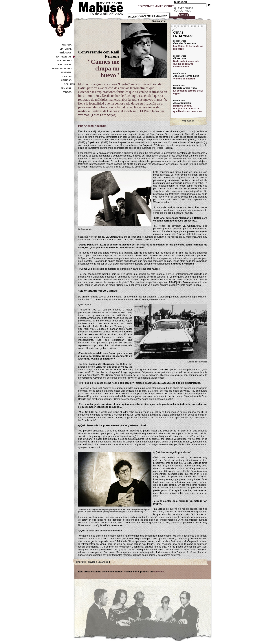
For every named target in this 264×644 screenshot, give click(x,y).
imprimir (81, 562)
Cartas (67, 77)
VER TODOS (188, 121)
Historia (66, 72)
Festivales (65, 65)
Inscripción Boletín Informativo (148, 15)
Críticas (66, 80)
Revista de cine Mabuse (99, 6)
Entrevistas (64, 57)
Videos (67, 92)
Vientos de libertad (184, 79)
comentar (159, 572)
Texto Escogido (62, 69)
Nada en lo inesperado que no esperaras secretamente (186, 64)
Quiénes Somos (184, 8)
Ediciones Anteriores (156, 6)
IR (209, 5)
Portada (66, 45)
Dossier (183, 16)
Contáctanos (183, 11)
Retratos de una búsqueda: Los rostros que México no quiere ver (188, 108)
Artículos (65, 53)
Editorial (66, 49)
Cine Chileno (64, 61)
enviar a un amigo (98, 562)
